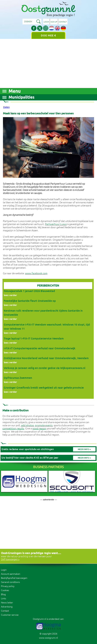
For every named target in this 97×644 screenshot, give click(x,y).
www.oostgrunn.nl (48, 638)
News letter (7, 603)
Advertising (7, 607)
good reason (39, 429)
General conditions (10, 582)
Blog (3, 594)
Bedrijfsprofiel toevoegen (14, 578)
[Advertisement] (48, 63)
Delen (6, 107)
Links (4, 599)
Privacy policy (8, 586)
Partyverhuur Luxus (56, 224)
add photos (27, 426)
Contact (63, 22)
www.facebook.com (36, 274)
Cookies (5, 590)
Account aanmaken (11, 574)
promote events (44, 426)
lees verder (10, 295)
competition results (13, 429)
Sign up (54, 22)
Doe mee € (48, 35)
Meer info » (84, 449)
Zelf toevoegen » (10, 560)
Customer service (10, 615)
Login (46, 22)
